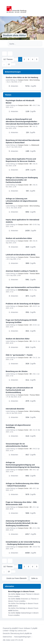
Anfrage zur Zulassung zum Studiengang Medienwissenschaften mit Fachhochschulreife (22, 180)
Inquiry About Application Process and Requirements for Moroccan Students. (21, 160)
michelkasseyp (23, 290)
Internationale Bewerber (15, 409)
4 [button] (33, 59)
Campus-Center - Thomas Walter (29, 257)
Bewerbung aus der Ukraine (17, 371)
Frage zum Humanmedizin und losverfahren (23, 287)
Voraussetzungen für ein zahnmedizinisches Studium (17, 445)
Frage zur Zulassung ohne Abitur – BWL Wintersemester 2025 (21, 503)
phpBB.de (28, 633)
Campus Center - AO (25, 225)
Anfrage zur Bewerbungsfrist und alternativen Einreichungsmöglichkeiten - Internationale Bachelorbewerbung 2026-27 (23, 122)
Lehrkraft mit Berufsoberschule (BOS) (21, 255)
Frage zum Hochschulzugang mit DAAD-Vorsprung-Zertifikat (21, 321)
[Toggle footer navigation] (3, 622)
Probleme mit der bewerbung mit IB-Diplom (23, 304)
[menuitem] (7, 637)
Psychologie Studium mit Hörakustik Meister (20, 102)
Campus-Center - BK (25, 105)
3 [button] (28, 59)
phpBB (14, 628)
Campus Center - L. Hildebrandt (29, 145)
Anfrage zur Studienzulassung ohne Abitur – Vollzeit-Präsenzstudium (22, 485)
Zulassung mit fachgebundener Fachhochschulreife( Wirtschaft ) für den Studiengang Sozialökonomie (22, 523)
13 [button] (9, 64)
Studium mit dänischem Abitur (18, 339)
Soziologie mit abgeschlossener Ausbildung (18, 426)
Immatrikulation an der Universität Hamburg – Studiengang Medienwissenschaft (23, 543)
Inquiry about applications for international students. (22, 221)
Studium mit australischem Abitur (19, 238)
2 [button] (24, 59)
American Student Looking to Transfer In (22, 271)
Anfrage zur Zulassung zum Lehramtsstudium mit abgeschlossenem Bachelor (21, 201)
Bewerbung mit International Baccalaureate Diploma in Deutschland (23, 141)
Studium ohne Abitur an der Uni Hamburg (22, 77)
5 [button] (37, 59)
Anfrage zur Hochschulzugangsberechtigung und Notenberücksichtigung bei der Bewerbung (23, 465)
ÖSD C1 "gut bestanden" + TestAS (19, 355)
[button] (13, 64)
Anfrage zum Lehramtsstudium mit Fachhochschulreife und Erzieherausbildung (19, 390)
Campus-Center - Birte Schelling (29, 80)
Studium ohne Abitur (14, 35)
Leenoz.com (22, 631)
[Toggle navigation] (41, 8)
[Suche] (36, 44)
